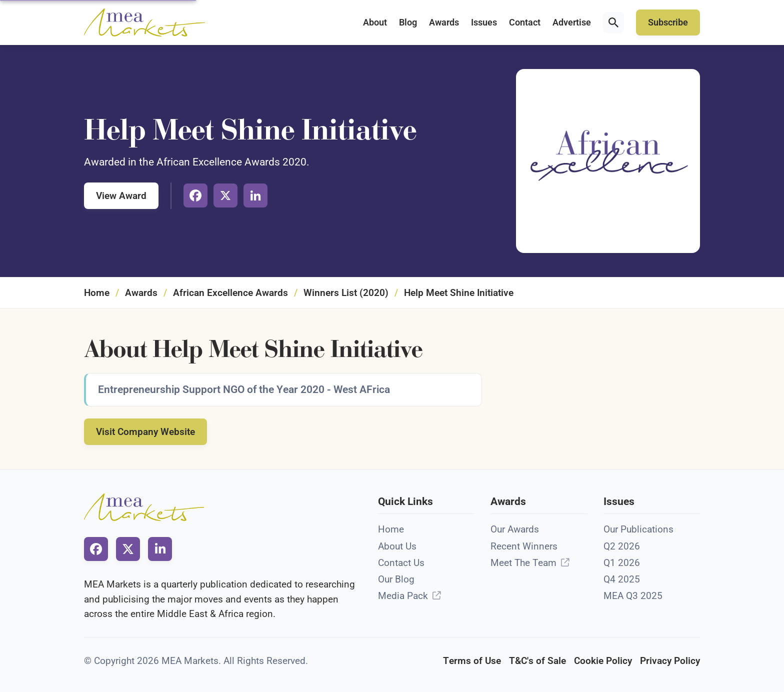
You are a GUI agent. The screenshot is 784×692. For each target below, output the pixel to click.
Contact (525, 22)
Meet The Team (523, 563)
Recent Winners (524, 546)
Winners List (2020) (346, 293)
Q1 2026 (622, 563)
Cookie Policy (603, 661)
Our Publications (638, 529)
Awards (444, 22)
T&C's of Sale (537, 661)
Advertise (572, 22)
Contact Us (401, 563)
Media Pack (403, 596)
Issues (484, 22)
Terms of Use (472, 661)
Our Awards (515, 529)
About (375, 22)
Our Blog (396, 579)
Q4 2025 (622, 579)
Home (97, 293)
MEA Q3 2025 (633, 596)
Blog (408, 22)
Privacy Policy (670, 661)
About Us (397, 546)
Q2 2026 (622, 546)
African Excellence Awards (230, 293)
